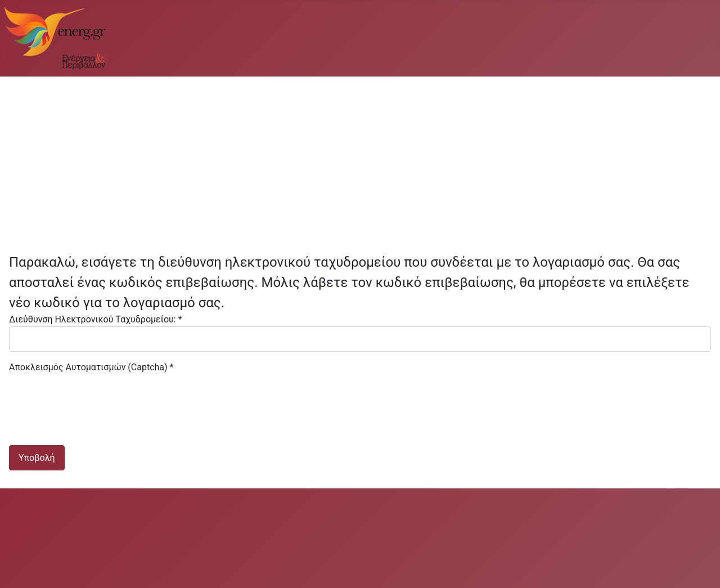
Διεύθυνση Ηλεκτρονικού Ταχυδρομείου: (96, 319)
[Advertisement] (346, 160)
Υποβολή (37, 458)
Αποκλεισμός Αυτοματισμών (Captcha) (91, 367)
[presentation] (94, 396)
